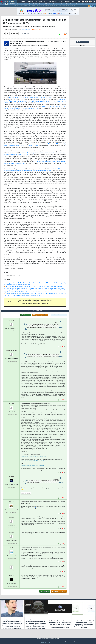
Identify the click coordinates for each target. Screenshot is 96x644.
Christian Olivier (25, 31)
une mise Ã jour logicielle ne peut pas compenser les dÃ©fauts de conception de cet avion (35, 109)
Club (79, 1)
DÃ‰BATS (59, 6)
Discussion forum (82, 42)
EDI (53, 4)
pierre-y (11, 536)
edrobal (11, 520)
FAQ (36, 1)
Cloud (26, 4)
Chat (46, 1)
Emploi (61, 1)
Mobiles (76, 4)
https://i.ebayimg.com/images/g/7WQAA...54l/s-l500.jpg (34, 464)
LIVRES (33, 6)
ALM (33, 4)
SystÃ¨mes (82, 4)
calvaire (12, 551)
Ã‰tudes (68, 1)
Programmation (60, 4)
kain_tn (11, 579)
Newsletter (53, 1)
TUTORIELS (17, 6)
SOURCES (52, 6)
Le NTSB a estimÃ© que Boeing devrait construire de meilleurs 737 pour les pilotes (35, 146)
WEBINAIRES (27, 6)
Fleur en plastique (11, 354)
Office (71, 4)
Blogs (41, 1)
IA (29, 4)
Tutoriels (30, 1)
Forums (22, 1)
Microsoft (38, 4)
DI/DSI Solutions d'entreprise (16, 4)
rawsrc (12, 480)
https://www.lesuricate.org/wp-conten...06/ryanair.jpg (33, 469)
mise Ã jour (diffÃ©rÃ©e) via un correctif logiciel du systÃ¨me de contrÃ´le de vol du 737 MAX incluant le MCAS (35, 102)
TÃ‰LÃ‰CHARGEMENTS (43, 6)
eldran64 (11, 505)
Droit (74, 1)
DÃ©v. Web (48, 4)
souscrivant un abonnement (38, 303)
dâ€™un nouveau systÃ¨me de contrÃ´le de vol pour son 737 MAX (31, 99)
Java (43, 4)
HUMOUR (73, 6)
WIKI (64, 6)
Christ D (11, 407)
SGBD (66, 4)
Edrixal (11, 324)
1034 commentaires (37, 31)
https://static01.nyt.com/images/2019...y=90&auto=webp (34, 459)
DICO (68, 6)
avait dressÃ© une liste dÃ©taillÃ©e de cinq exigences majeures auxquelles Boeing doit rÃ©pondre (35, 171)
